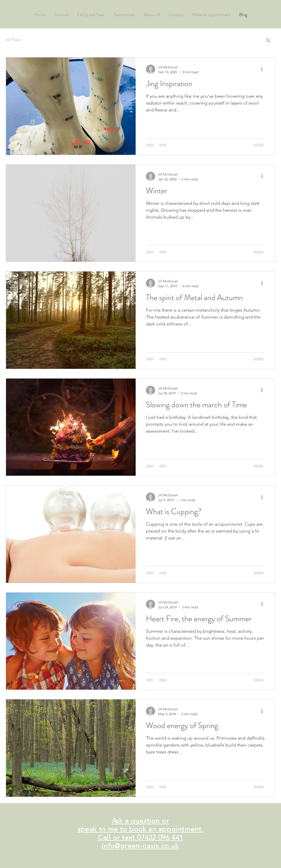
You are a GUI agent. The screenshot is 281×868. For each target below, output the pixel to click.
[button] (268, 41)
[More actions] (264, 69)
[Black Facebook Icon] (11, 434)
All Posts (13, 40)
